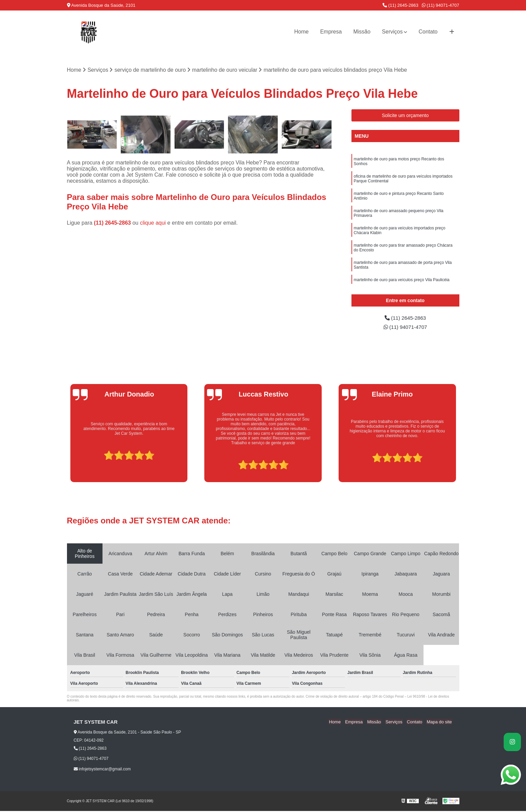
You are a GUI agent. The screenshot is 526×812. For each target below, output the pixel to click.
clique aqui (153, 223)
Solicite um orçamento (405, 116)
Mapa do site (440, 723)
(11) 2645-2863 (401, 5)
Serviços (392, 32)
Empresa (331, 32)
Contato (428, 32)
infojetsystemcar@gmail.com (102, 770)
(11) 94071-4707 (441, 5)
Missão (362, 32)
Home (302, 32)
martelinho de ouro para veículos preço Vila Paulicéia (402, 283)
